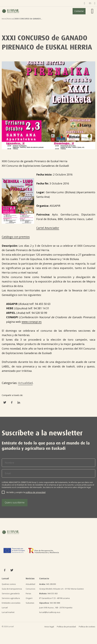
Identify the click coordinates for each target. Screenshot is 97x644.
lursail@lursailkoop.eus (50, 612)
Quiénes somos (9, 584)
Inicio (4, 19)
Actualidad (25, 383)
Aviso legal (49, 627)
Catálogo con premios (16, 237)
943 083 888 (50, 603)
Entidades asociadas (11, 603)
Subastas (30, 603)
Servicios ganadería (11, 593)
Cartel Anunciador (48, 228)
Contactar (79, 11)
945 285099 (48, 584)
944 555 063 (48, 593)
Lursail (5, 608)
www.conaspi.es (32, 322)
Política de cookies (87, 627)
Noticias (10, 19)
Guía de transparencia (12, 589)
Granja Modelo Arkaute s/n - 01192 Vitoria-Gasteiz (62, 589)
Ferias (28, 593)
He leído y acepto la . (26, 492)
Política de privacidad (66, 627)
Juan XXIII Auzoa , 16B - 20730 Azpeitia (56, 608)
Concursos (30, 589)
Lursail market (8, 612)
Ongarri (29, 598)
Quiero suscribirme (15, 502)
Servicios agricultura (11, 598)
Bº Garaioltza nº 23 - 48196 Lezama (54, 598)
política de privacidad (35, 492)
